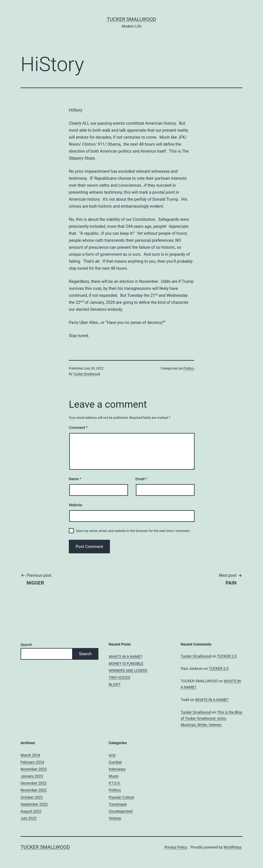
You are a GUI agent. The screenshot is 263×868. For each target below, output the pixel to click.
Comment (78, 428)
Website (76, 505)
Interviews (117, 769)
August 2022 (31, 811)
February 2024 (32, 762)
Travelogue (118, 804)
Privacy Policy (176, 847)
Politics (189, 368)
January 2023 (32, 776)
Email (141, 479)
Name (75, 479)
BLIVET (115, 684)
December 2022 (34, 783)
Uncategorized (121, 811)
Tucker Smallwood (131, 19)
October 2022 (32, 797)
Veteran (115, 818)
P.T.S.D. (115, 783)
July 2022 (29, 818)
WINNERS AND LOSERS (128, 671)
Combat (115, 762)
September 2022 (34, 804)
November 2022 (34, 790)
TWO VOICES (119, 677)
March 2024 (30, 755)
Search (26, 645)
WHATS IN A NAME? (125, 657)
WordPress (232, 847)
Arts (112, 755)
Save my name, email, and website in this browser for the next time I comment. (133, 531)
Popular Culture (121, 797)
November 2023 (34, 769)
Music (114, 776)
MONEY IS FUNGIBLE (126, 664)
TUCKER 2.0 (227, 656)
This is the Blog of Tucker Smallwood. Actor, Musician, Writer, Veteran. (212, 718)
